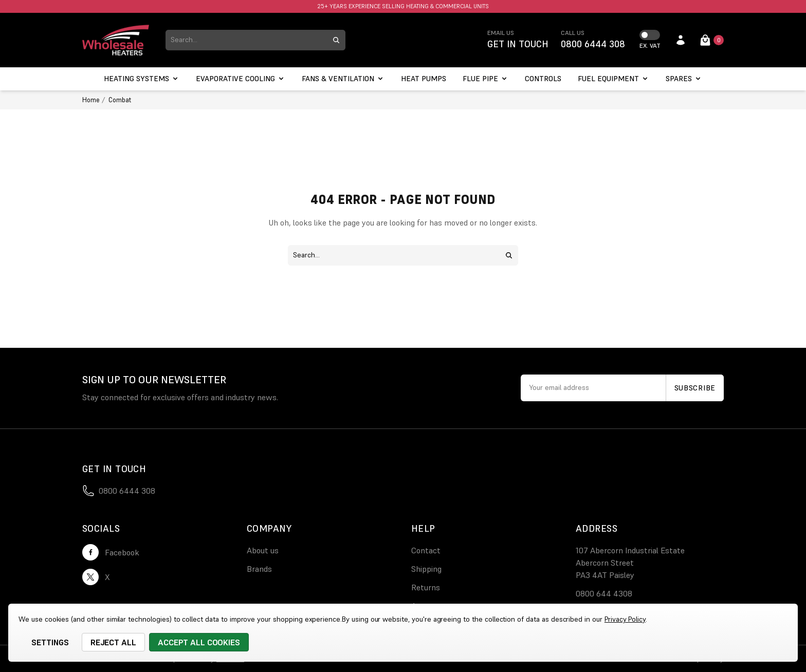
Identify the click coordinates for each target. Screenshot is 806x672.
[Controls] (543, 79)
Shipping (426, 569)
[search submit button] (336, 40)
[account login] (681, 40)
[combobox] (246, 40)
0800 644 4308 (604, 593)
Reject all (114, 642)
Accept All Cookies (199, 642)
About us (263, 550)
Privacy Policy (625, 619)
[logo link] (116, 40)
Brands (259, 569)
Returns (426, 587)
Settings (50, 642)
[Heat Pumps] (424, 79)
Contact (426, 550)
